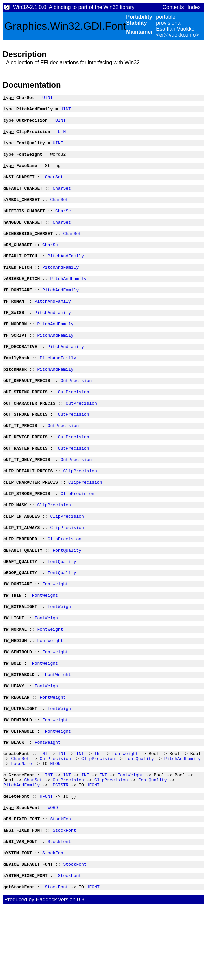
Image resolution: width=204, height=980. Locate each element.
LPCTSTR (59, 849)
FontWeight (55, 628)
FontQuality (67, 591)
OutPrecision (76, 406)
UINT (47, 98)
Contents (173, 7)
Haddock (46, 973)
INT (43, 812)
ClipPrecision (80, 505)
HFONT (56, 824)
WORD (53, 873)
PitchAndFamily (66, 271)
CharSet (54, 185)
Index (194, 7)
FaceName (21, 824)
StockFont (62, 886)
